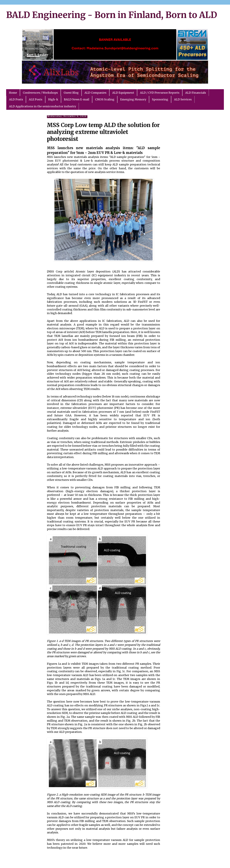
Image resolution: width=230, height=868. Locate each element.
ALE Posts (36, 99)
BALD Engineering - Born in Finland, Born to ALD (112, 15)
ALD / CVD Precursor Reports (160, 93)
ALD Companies (95, 93)
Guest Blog (71, 93)
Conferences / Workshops (40, 93)
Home (13, 93)
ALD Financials (196, 93)
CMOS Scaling (105, 99)
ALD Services (183, 99)
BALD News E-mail (77, 99)
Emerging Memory (133, 99)
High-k (53, 99)
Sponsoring (160, 99)
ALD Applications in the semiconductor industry (42, 106)
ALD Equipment (123, 93)
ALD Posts (16, 99)
